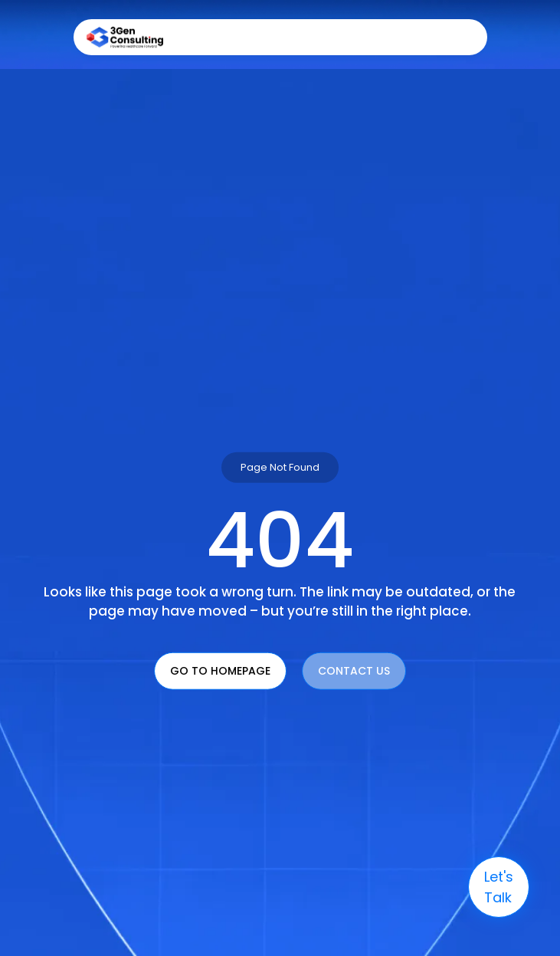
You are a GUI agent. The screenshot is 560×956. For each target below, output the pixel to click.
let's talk (499, 887)
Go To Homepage (220, 670)
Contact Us (354, 670)
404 (280, 540)
